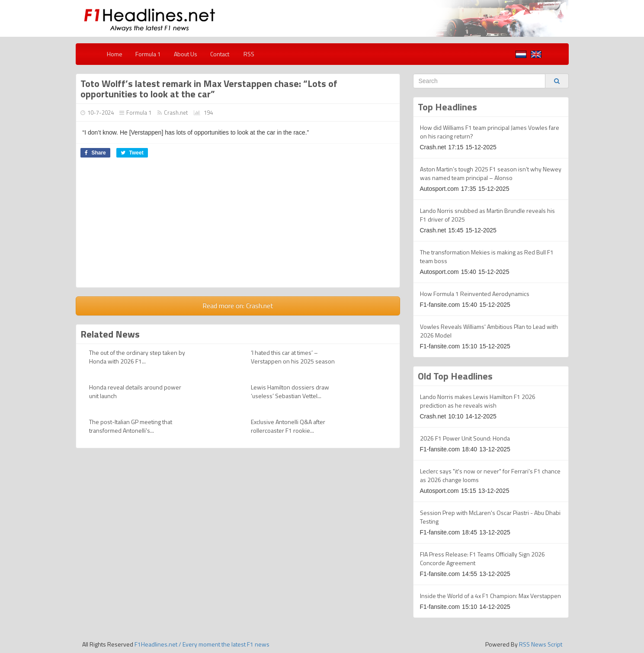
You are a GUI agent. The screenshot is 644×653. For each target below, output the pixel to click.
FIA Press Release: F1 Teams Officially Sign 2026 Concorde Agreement (482, 558)
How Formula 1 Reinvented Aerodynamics (475, 294)
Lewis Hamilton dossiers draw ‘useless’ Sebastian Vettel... (290, 391)
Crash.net (176, 113)
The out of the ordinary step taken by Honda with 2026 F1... (137, 357)
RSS (248, 54)
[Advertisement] (238, 227)
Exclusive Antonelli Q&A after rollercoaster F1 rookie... (288, 426)
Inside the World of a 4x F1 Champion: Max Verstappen (490, 596)
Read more (238, 306)
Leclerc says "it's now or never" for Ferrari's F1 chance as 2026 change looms (490, 475)
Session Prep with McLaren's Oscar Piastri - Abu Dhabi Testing (490, 517)
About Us (186, 54)
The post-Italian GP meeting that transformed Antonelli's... (131, 426)
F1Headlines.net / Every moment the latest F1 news (202, 644)
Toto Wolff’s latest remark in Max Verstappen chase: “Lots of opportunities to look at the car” (209, 89)
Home (115, 54)
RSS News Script (541, 644)
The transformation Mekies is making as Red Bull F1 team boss (487, 256)
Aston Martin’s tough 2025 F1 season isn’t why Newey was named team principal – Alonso (491, 173)
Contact (220, 54)
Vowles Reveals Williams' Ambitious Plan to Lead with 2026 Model (489, 331)
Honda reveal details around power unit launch (135, 391)
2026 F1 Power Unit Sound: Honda (465, 438)
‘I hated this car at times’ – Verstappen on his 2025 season (293, 357)
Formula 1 (148, 54)
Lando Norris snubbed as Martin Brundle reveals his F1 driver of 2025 (487, 215)
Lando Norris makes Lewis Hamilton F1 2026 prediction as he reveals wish (478, 401)
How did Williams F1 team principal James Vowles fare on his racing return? (490, 132)
